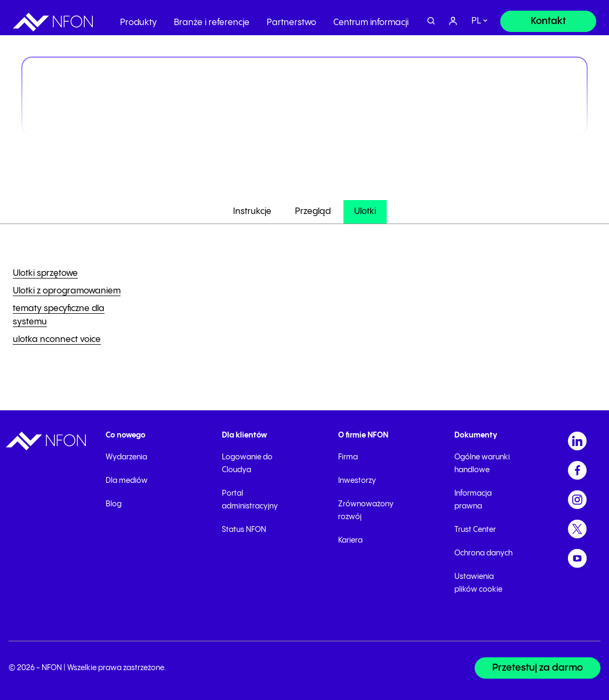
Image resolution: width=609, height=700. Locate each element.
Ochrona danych (483, 553)
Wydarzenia (126, 457)
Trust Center (475, 530)
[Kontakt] (548, 17)
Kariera (350, 540)
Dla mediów (127, 481)
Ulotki (365, 212)
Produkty (138, 18)
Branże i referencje (212, 18)
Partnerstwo (291, 18)
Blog (114, 504)
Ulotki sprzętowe (45, 273)
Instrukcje (252, 212)
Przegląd (313, 212)
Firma (348, 457)
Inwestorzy (357, 481)
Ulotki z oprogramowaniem (67, 291)
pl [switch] (476, 17)
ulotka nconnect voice (57, 340)
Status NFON (244, 530)
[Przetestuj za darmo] (538, 668)
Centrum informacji (371, 18)
